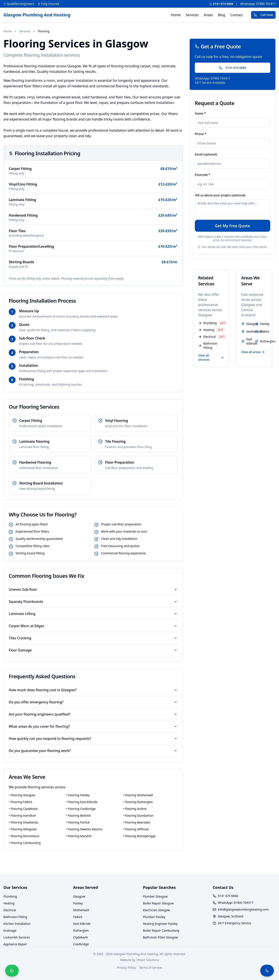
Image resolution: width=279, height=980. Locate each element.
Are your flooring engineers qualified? (93, 714)
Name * (200, 113)
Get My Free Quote (233, 226)
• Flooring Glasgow (22, 795)
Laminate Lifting (93, 614)
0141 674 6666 (221, 4)
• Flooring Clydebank (23, 809)
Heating (9, 903)
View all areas (253, 352)
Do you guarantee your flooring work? (93, 751)
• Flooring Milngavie (23, 829)
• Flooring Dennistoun (24, 836)
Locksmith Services (17, 937)
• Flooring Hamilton (22, 815)
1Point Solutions (148, 960)
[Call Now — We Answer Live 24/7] (267, 971)
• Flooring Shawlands (23, 822)
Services (192, 15)
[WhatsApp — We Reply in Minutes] (12, 971)
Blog (222, 15)
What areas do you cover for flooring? (93, 726)
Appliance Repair (15, 944)
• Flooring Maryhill (79, 836)
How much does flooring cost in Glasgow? (93, 690)
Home (176, 15)
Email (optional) (206, 154)
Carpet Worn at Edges (93, 626)
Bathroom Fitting (15, 917)
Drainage (10, 930)
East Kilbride (82, 924)
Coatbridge (81, 944)
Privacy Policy (126, 968)
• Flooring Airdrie (135, 809)
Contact (237, 15)
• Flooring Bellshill (78, 815)
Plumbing (10, 896)
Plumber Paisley (154, 917)
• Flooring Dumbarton (138, 815)
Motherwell (81, 910)
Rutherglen (81, 930)
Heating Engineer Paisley (160, 924)
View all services (211, 357)
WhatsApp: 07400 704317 (258, 4)
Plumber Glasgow (155, 896)
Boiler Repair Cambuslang (161, 930)
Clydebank (80, 937)
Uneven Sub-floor (93, 589)
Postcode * (203, 175)
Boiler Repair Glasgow (158, 903)
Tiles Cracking (93, 638)
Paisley (78, 903)
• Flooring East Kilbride (82, 802)
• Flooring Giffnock (136, 829)
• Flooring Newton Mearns (84, 829)
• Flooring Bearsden (137, 822)
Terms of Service (151, 968)
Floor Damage (93, 650)
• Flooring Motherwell (138, 795)
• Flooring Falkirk (20, 802)
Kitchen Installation (17, 924)
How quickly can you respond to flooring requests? (93, 739)
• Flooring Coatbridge (81, 809)
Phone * (201, 134)
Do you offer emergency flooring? (93, 702)
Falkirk (78, 917)
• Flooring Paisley (78, 795)
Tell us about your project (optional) (220, 195)
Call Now (263, 15)
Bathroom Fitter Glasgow (160, 937)
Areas (208, 15)
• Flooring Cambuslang (25, 843)
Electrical (10, 910)
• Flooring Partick (78, 822)
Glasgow (79, 896)
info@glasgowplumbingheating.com (243, 909)
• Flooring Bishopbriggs (139, 836)
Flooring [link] (43, 31)
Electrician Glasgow (157, 910)
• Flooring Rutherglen (138, 802)
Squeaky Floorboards (93, 602)
